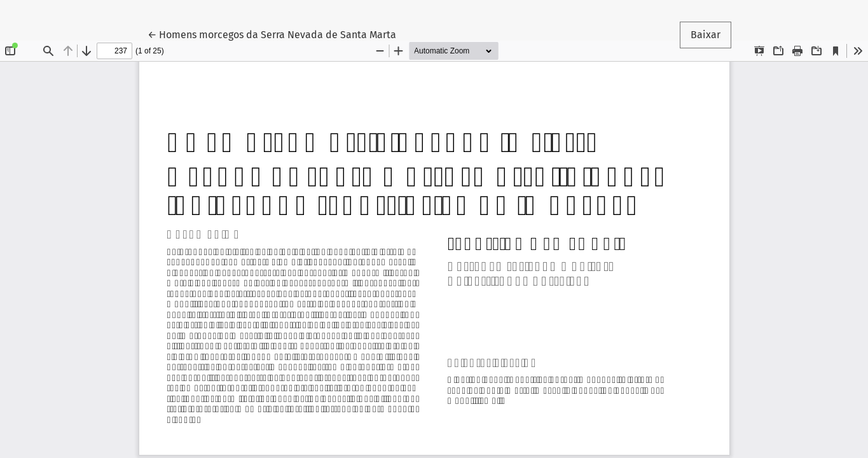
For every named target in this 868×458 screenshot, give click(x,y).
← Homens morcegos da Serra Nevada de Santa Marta (272, 34)
